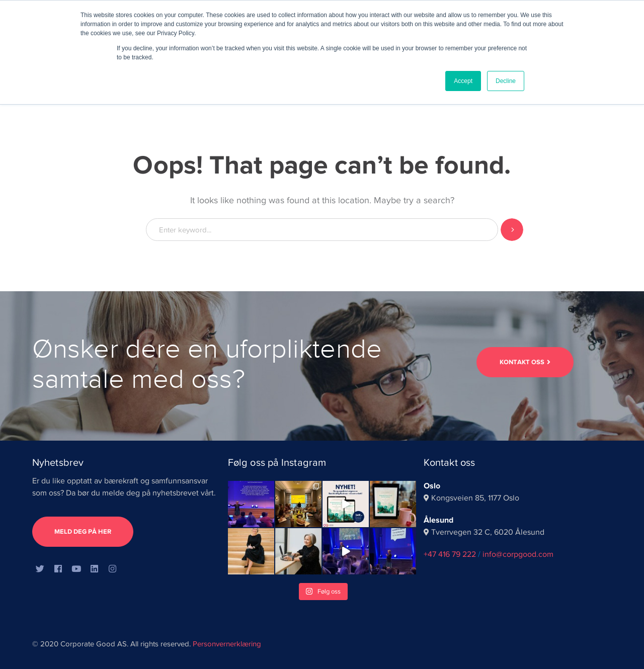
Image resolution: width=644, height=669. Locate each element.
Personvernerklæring (227, 644)
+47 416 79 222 (450, 554)
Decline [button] (506, 81)
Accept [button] (463, 81)
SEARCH (512, 230)
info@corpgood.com (518, 554)
